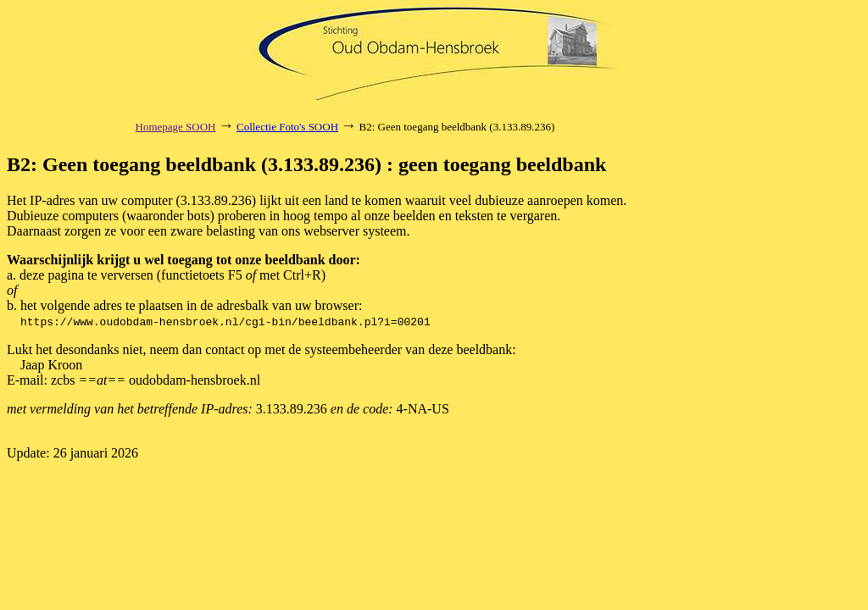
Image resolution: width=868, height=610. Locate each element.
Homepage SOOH (176, 127)
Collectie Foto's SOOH (287, 127)
